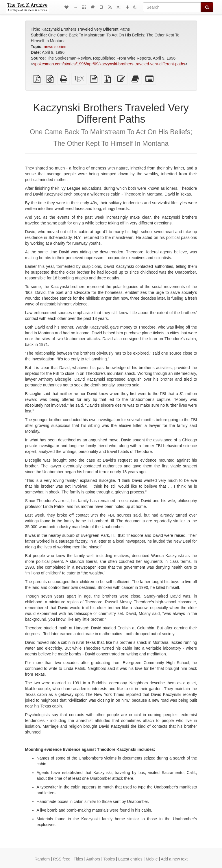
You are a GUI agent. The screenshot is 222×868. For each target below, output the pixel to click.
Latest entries (130, 859)
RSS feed (62, 859)
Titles (78, 859)
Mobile (152, 859)
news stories (55, 47)
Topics (109, 859)
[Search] (172, 7)
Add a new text (174, 859)
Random (42, 859)
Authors (93, 859)
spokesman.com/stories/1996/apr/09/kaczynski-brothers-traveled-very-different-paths (109, 64)
